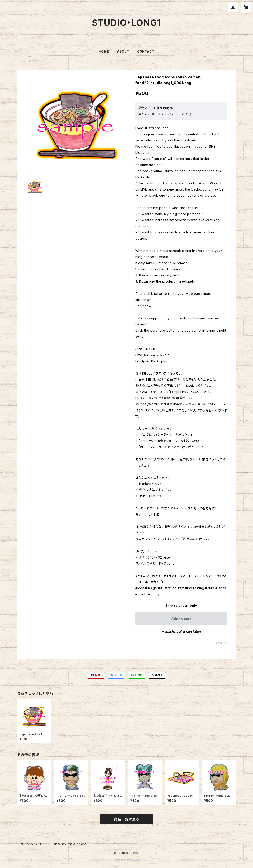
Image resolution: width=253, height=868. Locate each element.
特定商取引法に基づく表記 (70, 844)
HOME (104, 51)
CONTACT (146, 51)
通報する (222, 643)
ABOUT (123, 51)
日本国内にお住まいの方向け (181, 632)
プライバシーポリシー (34, 844)
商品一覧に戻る (127, 819)
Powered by (127, 860)
